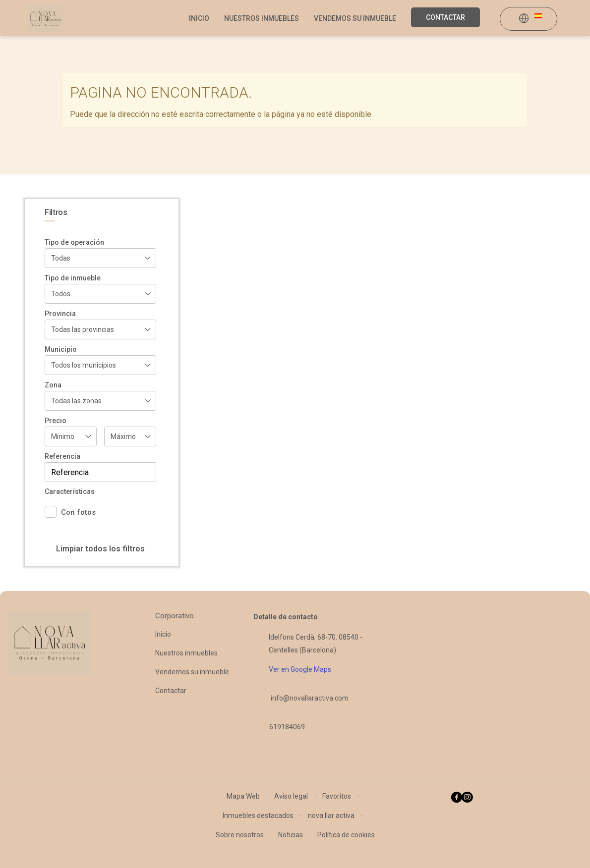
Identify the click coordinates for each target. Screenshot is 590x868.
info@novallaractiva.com (310, 698)
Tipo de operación (74, 242)
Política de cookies (346, 835)
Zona (53, 385)
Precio (56, 421)
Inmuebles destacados (258, 815)
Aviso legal (291, 796)
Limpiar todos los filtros (100, 549)
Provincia (60, 314)
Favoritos (337, 796)
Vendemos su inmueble (355, 18)
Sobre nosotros (240, 835)
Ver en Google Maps (300, 669)
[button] (530, 20)
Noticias (291, 835)
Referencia (62, 456)
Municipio (61, 349)
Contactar (445, 17)
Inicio (199, 18)
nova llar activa (331, 815)
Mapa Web (243, 796)
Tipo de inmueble (73, 278)
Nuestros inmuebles (262, 18)
